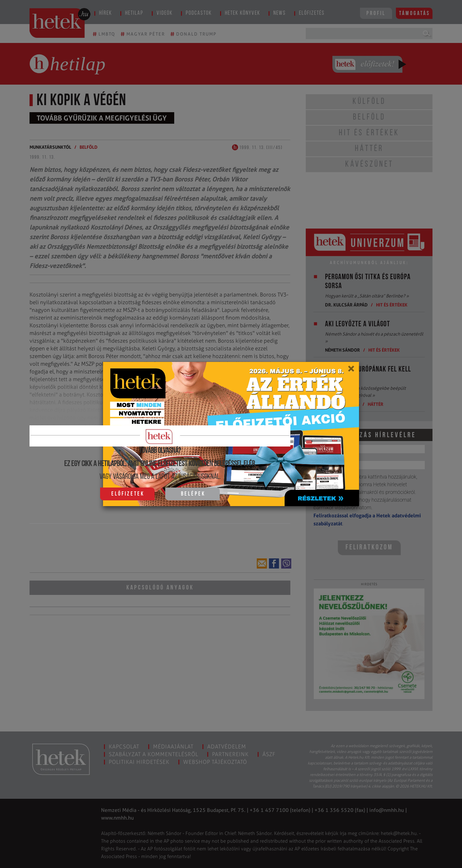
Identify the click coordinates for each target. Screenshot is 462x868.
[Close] (351, 371)
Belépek (193, 494)
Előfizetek (128, 494)
